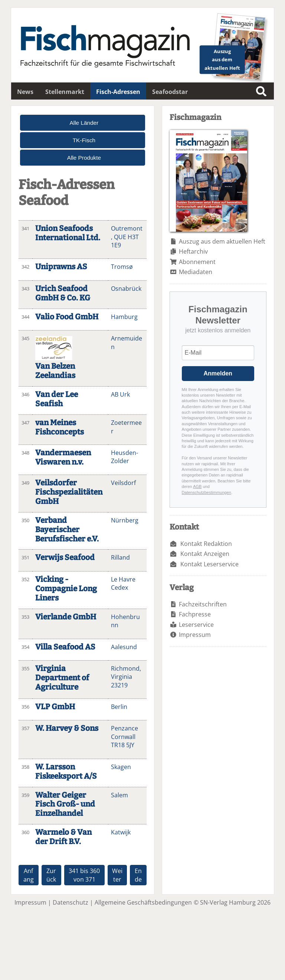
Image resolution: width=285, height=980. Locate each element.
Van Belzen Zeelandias (55, 371)
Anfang (29, 875)
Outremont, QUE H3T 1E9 (127, 237)
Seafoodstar (170, 92)
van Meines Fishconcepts (60, 427)
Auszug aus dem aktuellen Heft (222, 241)
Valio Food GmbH (67, 317)
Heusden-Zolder (125, 457)
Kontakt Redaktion (206, 544)
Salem (119, 795)
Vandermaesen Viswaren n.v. (63, 458)
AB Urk (120, 394)
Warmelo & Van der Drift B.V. (63, 837)
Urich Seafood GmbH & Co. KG (63, 293)
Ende (138, 875)
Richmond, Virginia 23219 (126, 677)
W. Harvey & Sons (67, 728)
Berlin (119, 707)
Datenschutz (71, 902)
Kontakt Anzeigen (205, 554)
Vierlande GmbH (66, 617)
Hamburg (124, 317)
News (25, 92)
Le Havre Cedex (123, 583)
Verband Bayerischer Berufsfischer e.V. (67, 530)
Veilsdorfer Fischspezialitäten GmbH (69, 492)
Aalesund (124, 647)
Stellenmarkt (65, 92)
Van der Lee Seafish (57, 399)
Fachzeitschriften (203, 604)
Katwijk (121, 832)
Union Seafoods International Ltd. (68, 233)
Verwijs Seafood (65, 558)
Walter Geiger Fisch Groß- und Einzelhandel (65, 805)
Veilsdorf (123, 483)
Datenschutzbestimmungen (207, 492)
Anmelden (218, 373)
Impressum (195, 635)
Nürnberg (125, 520)
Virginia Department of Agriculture (62, 678)
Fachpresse (195, 614)
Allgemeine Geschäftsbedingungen (143, 902)
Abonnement (197, 262)
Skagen (121, 767)
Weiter (117, 875)
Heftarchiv (193, 251)
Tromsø (122, 267)
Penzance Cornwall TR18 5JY (125, 737)
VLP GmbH (55, 707)
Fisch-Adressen (118, 92)
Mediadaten (196, 272)
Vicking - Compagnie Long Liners (66, 589)
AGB (197, 486)
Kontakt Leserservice (209, 564)
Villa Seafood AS (65, 647)
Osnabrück (126, 289)
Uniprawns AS (61, 267)
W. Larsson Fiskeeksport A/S (66, 772)
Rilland (120, 557)
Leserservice (196, 625)
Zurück (51, 875)
